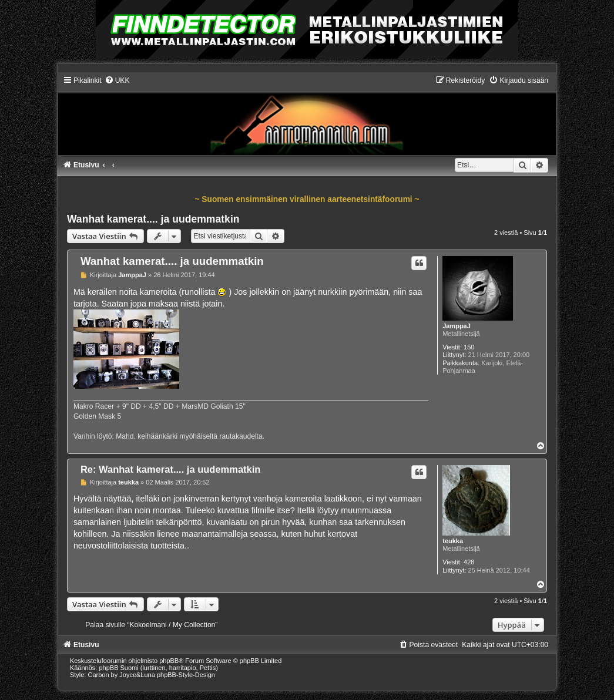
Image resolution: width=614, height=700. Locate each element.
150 (469, 347)
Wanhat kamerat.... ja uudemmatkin (153, 219)
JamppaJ (457, 326)
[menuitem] (117, 80)
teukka (453, 541)
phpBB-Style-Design (186, 675)
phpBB (169, 661)
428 (469, 562)
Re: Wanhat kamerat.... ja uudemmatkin (171, 469)
